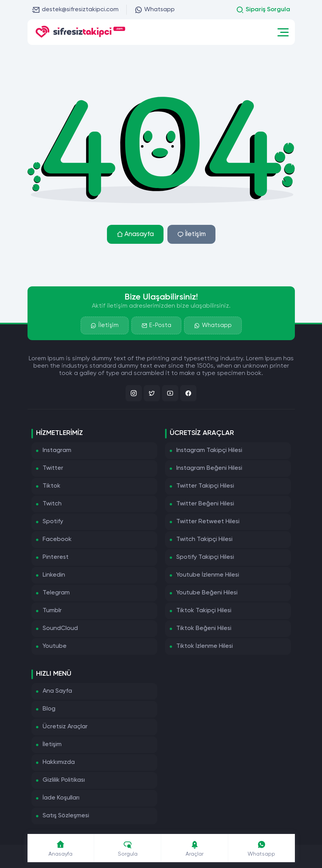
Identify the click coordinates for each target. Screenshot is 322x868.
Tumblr (52, 611)
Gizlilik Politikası (64, 780)
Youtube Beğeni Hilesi (207, 593)
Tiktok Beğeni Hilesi (204, 628)
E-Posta (156, 325)
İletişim (191, 234)
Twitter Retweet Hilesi (208, 522)
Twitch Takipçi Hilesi (204, 539)
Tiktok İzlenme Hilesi (205, 646)
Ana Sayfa (57, 691)
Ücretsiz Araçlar (65, 727)
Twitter (53, 468)
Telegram (56, 593)
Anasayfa (135, 234)
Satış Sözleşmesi (66, 816)
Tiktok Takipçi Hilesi (204, 611)
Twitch (52, 504)
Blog (49, 709)
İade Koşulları (61, 798)
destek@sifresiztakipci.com (75, 10)
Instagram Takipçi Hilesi (209, 450)
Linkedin (54, 575)
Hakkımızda (59, 762)
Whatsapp (155, 10)
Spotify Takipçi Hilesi (205, 557)
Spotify (53, 522)
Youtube (55, 646)
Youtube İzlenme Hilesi (208, 575)
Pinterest (56, 557)
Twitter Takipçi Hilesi (205, 486)
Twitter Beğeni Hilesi (205, 504)
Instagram (57, 450)
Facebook (57, 539)
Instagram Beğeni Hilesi (209, 468)
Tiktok (52, 486)
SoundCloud (60, 628)
